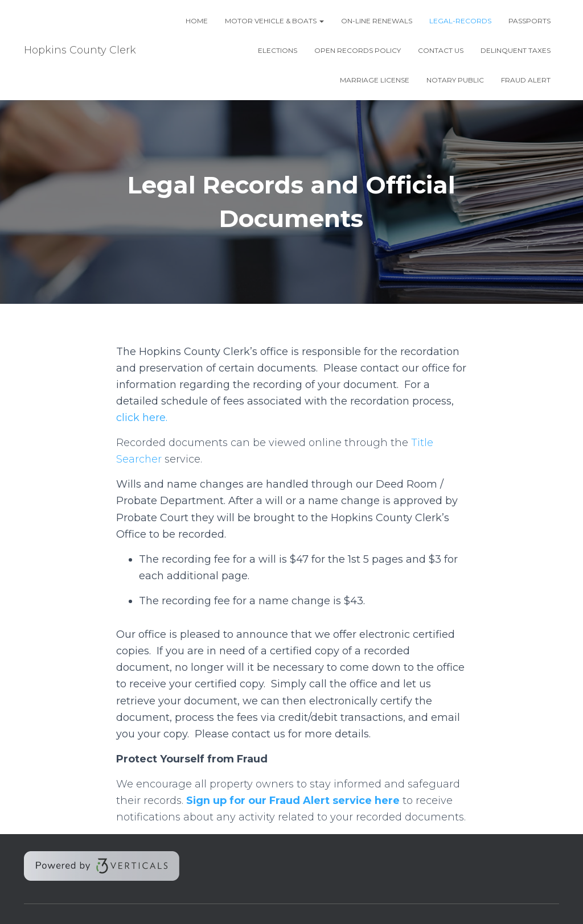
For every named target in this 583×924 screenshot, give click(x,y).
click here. (142, 418)
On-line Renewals (377, 21)
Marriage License (375, 80)
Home (197, 21)
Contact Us (441, 50)
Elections (278, 50)
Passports (529, 21)
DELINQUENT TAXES (516, 50)
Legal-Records (460, 21)
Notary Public (455, 80)
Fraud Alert (526, 80)
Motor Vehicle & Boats (274, 21)
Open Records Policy (358, 50)
